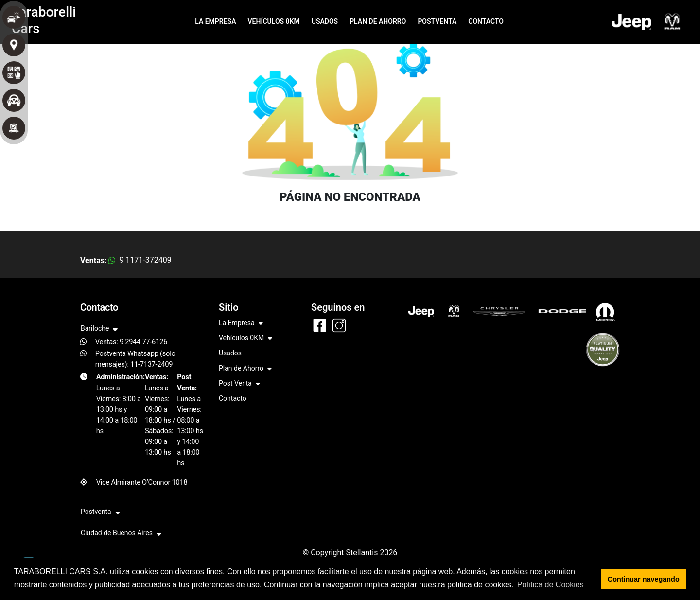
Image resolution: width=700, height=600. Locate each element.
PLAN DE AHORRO (378, 21)
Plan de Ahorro (245, 369)
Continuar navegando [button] (644, 579)
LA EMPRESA (215, 21)
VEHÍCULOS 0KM (274, 21)
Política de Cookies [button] (551, 585)
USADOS (325, 21)
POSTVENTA (437, 21)
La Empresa (241, 324)
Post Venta (239, 384)
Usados (230, 353)
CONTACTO (486, 21)
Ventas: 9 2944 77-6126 (131, 342)
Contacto (233, 398)
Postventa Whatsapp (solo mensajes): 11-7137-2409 (135, 359)
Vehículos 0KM (245, 339)
